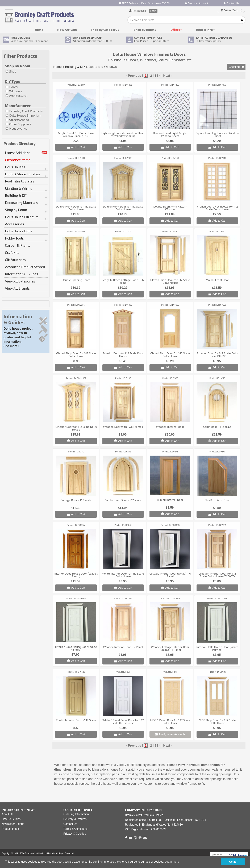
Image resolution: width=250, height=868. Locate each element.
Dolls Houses (15, 167)
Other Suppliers (18, 124)
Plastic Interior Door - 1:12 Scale (76, 720)
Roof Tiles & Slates (20, 181)
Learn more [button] (172, 862)
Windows (14, 91)
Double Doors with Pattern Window (170, 208)
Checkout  (236, 67)
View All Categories (20, 281)
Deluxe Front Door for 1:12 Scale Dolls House (76, 208)
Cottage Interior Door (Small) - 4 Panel (170, 575)
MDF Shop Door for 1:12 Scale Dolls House (217, 721)
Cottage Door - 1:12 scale (76, 500)
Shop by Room (144, 30)
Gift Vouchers (15, 260)
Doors (12, 87)
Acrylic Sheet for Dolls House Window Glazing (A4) (76, 134)
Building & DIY (16, 195)
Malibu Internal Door (170, 500)
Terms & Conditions (75, 829)
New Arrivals (67, 30)
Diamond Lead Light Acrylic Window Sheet (170, 134)
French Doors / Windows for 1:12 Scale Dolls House (217, 208)
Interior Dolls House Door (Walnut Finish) (76, 575)
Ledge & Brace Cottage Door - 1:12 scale (123, 281)
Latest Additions (18, 153)
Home (39, 30)
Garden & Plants (18, 245)
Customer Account (197, 3)
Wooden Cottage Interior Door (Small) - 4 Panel (170, 648)
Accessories (14, 224)
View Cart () (231, 10)
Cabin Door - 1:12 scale (217, 427)
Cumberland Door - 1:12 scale (123, 500)
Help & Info (204, 30)
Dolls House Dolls (19, 231)
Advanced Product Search (25, 267)
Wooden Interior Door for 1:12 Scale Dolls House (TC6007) (217, 575)
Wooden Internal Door (170, 427)
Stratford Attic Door (217, 500)
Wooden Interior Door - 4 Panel (123, 647)
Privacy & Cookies (75, 834)
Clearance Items (18, 160)
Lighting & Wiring (19, 188)
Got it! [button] (233, 862)
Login (153, 11)
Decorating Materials (22, 202)
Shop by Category (104, 30)
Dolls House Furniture (22, 217)
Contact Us (231, 3)
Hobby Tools (14, 238)
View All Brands (17, 288)
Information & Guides (22, 274)
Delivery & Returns (75, 819)
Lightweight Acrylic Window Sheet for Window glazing (123, 134)
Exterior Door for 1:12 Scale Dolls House (123, 355)
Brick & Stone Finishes (22, 174)
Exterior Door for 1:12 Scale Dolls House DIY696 (217, 355)
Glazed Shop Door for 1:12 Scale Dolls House (170, 281)
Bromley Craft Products (24, 111)
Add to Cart (76, 147)
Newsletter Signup (13, 824)
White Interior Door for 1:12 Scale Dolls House (123, 575)
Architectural (16, 95)
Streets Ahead (17, 120)
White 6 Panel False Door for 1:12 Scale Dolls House (123, 721)
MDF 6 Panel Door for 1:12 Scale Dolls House (170, 721)
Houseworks (16, 128)
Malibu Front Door (217, 280)
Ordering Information (76, 814)
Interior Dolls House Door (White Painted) (76, 648)
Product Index (10, 829)
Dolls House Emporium (23, 115)
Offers (175, 30)
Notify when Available (170, 734)
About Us (7, 814)
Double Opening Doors (76, 280)
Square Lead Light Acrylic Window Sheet (217, 134)
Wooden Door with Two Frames (123, 427)
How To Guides (11, 819)
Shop (11, 71)
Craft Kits (12, 252)
